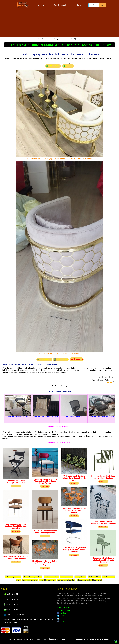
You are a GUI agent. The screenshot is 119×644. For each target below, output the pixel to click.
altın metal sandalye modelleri (32, 577)
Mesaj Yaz (68, 66)
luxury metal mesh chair (30, 580)
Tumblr (61, 621)
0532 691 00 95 (53, 66)
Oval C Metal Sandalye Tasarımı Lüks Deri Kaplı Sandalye (16, 557)
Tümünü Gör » (16, 486)
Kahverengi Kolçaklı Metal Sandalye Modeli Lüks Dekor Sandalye (16, 526)
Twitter (61, 616)
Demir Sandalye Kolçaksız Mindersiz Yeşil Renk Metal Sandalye (104, 560)
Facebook (62, 613)
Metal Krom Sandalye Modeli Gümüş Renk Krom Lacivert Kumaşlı (74, 550)
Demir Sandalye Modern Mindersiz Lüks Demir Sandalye (103, 522)
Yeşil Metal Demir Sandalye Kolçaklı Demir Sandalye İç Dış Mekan (74, 478)
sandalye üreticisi (81, 577)
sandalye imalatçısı (67, 577)
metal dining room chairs (47, 580)
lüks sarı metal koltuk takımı (66, 580)
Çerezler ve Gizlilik (64, 610)
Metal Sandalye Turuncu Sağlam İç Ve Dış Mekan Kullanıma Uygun (45, 563)
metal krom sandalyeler (51, 577)
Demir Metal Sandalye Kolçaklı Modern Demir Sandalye (103, 477)
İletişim (80, 5)
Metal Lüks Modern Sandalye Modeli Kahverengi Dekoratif (45, 532)
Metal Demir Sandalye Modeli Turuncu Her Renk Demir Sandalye (74, 510)
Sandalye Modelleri (61, 5)
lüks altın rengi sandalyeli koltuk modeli (89, 580)
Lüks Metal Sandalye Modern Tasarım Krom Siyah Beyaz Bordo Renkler (45, 481)
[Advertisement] (59, 24)
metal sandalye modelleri (13, 577)
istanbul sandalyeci (94, 577)
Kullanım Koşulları (64, 607)
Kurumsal (40, 5)
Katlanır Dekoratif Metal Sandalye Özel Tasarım (16, 482)
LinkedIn (61, 619)
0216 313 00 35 (44, 360)
